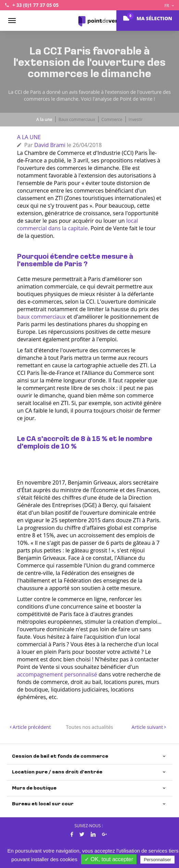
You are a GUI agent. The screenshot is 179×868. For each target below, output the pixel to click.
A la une (44, 119)
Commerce (112, 119)
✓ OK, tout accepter (109, 859)
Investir (136, 119)
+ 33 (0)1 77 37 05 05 (35, 5)
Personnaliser (157, 860)
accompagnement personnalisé (57, 674)
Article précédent (30, 727)
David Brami (50, 145)
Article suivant (149, 727)
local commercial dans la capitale (78, 224)
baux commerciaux (41, 317)
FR (169, 6)
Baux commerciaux (77, 119)
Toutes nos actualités (90, 727)
